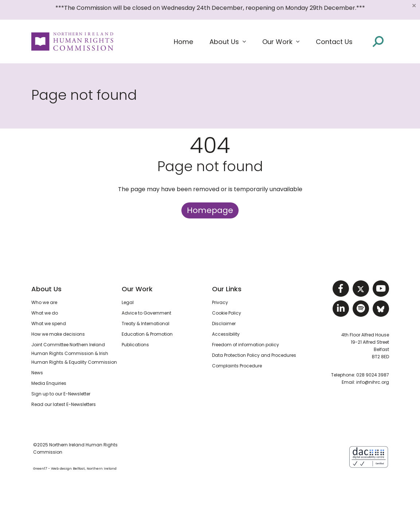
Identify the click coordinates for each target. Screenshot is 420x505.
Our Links (227, 289)
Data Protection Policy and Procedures (254, 355)
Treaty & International (146, 323)
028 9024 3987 (373, 375)
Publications (135, 345)
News (37, 373)
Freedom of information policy (246, 345)
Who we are (44, 302)
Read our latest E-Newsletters (64, 404)
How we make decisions (58, 334)
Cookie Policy (227, 313)
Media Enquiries (49, 383)
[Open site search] (378, 42)
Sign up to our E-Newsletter (61, 394)
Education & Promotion (147, 334)
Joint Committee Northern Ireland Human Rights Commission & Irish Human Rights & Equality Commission (74, 353)
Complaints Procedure (237, 366)
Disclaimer (224, 323)
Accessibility (226, 334)
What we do (45, 313)
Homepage (210, 210)
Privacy (220, 302)
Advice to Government (146, 313)
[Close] (414, 5)
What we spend (49, 323)
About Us (46, 289)
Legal (128, 302)
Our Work (137, 289)
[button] (228, 42)
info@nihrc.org (373, 382)
